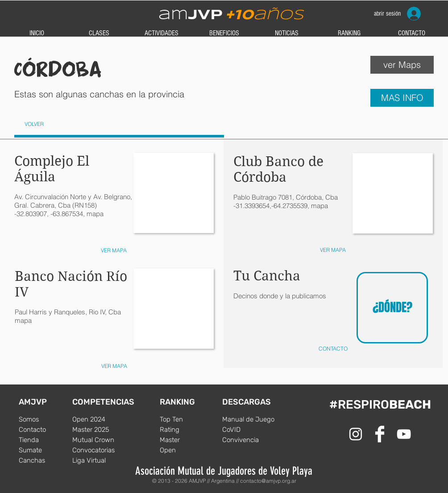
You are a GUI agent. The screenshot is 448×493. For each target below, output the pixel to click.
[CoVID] (249, 430)
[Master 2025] (99, 430)
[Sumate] (46, 450)
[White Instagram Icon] (356, 434)
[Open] (187, 450)
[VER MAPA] (333, 250)
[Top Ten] (187, 419)
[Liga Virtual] (99, 460)
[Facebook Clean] (380, 434)
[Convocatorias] (99, 450)
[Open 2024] (99, 419)
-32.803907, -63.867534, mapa (59, 214)
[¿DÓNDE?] (392, 308)
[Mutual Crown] (99, 440)
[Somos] (46, 419)
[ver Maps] (402, 65)
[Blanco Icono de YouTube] (404, 434)
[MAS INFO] (402, 98)
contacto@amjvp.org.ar (268, 481)
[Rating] (187, 430)
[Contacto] (46, 430)
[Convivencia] (249, 440)
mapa (23, 320)
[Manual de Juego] (249, 419)
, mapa (318, 206)
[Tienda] (46, 440)
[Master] (187, 440)
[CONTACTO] (333, 349)
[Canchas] (46, 460)
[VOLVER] (34, 124)
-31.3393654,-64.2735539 (270, 206)
